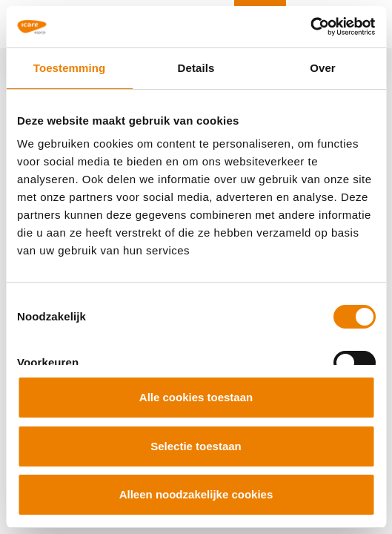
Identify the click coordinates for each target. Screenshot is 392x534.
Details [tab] (196, 68)
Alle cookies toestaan (196, 397)
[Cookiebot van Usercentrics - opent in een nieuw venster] (310, 27)
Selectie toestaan (196, 446)
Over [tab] (323, 68)
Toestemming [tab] (70, 68)
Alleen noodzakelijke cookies (196, 494)
